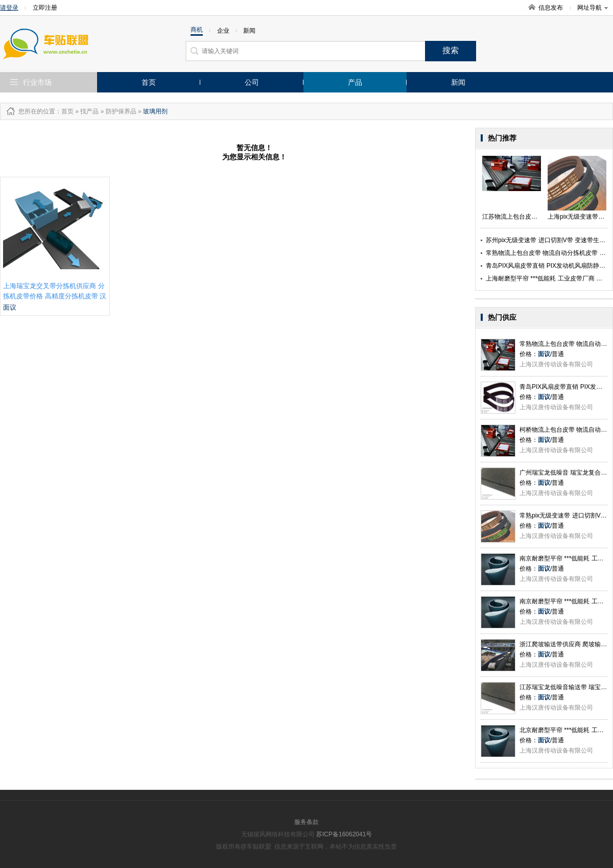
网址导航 (593, 8)
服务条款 (306, 822)
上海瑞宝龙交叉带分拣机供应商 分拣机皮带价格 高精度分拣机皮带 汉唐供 (55, 296)
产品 (355, 82)
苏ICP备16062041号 (344, 834)
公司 (252, 82)
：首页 (64, 111)
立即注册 (45, 8)
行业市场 (37, 82)
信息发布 (551, 8)
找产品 (89, 111)
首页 (149, 82)
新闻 (458, 82)
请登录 (9, 8)
